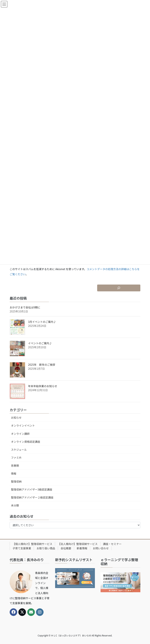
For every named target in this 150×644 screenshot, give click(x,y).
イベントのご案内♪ (40, 343)
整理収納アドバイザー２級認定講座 (32, 497)
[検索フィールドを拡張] (119, 288)
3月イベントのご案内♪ (42, 322)
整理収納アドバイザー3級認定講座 (32, 489)
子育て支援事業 (22, 548)
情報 (14, 473)
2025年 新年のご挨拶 (42, 365)
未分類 (15, 505)
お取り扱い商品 (46, 548)
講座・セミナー (112, 544)
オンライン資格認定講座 (26, 442)
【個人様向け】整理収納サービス (32, 544)
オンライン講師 (20, 434)
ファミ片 (16, 458)
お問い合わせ (101, 548)
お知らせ (16, 418)
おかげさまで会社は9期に (25, 307)
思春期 (15, 466)
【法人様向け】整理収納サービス (78, 544)
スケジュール (19, 450)
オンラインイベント (23, 425)
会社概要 (66, 548)
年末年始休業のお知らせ (43, 386)
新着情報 (82, 548)
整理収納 (16, 481)
